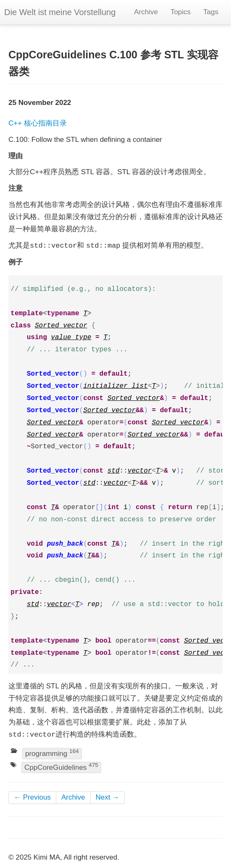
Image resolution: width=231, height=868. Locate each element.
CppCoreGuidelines (61, 767)
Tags (211, 12)
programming (52, 753)
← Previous (32, 797)
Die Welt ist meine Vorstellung (60, 12)
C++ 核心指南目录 (38, 123)
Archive (146, 12)
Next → (108, 797)
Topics (181, 12)
